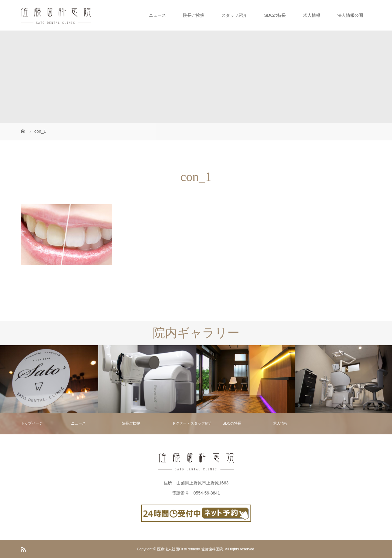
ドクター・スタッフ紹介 (192, 423)
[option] (49, 379)
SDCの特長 (275, 15)
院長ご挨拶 (194, 15)
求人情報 (312, 15)
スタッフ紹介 (234, 15)
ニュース (157, 15)
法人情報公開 (350, 15)
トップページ (32, 423)
